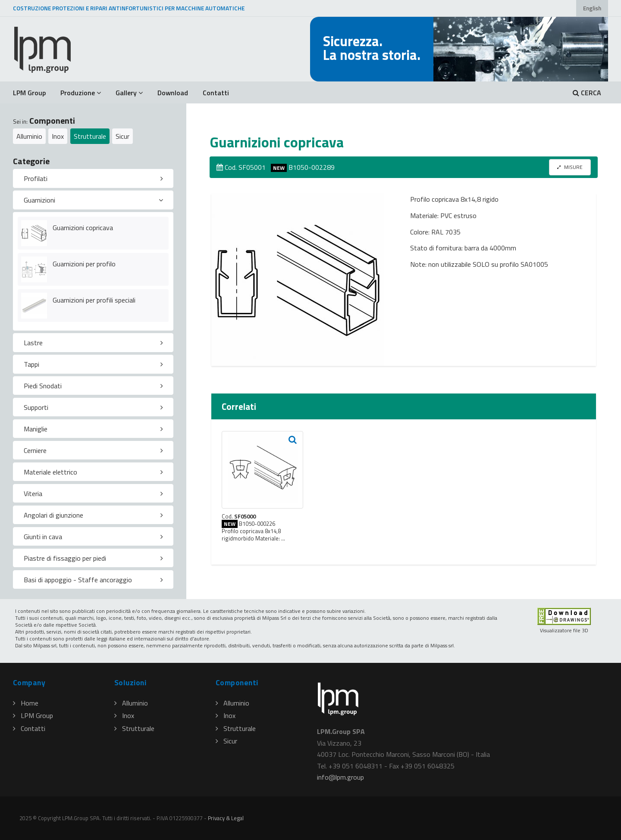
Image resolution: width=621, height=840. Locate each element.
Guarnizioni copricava (83, 228)
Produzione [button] (81, 93)
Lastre (33, 343)
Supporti (36, 407)
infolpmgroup (340, 777)
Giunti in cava (43, 537)
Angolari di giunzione (53, 515)
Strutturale (90, 136)
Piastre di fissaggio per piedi (65, 558)
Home (26, 703)
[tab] (93, 178)
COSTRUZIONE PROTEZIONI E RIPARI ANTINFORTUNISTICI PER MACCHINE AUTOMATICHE (129, 8)
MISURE (570, 167)
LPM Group (29, 93)
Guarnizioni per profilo (84, 264)
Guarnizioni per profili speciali (94, 300)
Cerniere (35, 450)
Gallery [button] (129, 93)
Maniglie (36, 429)
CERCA (587, 93)
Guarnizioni (39, 200)
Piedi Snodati (43, 386)
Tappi (31, 364)
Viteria (33, 493)
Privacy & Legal (226, 818)
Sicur (122, 136)
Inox (58, 136)
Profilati (36, 178)
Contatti (216, 93)
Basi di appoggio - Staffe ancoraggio (78, 580)
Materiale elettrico (50, 472)
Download (173, 93)
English (592, 8)
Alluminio (29, 136)
